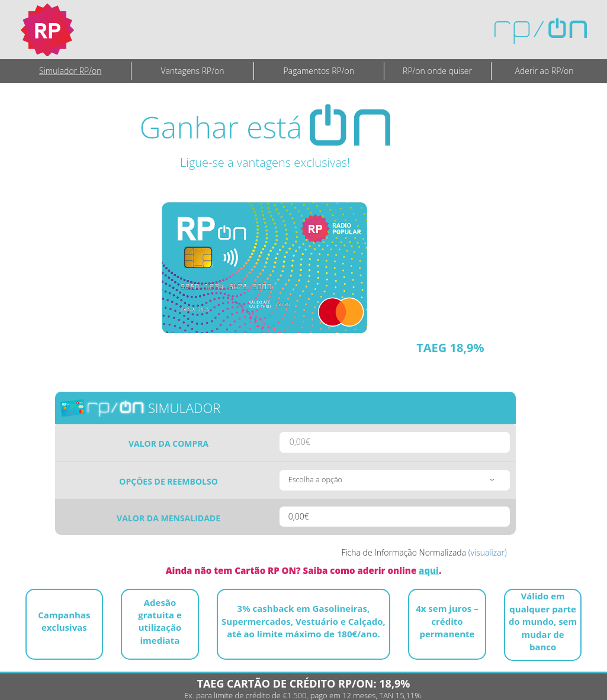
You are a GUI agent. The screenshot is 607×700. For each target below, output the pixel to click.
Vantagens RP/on (193, 71)
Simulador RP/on (70, 71)
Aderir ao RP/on (544, 71)
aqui (429, 570)
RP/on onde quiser (437, 71)
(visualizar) (488, 552)
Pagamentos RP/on (319, 71)
